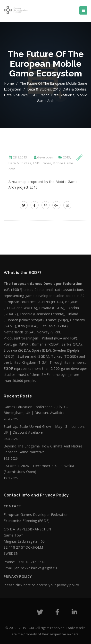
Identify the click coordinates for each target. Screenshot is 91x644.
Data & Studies (39, 89)
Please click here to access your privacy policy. (42, 585)
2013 (57, 89)
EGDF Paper (39, 95)
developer (45, 157)
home (9, 83)
